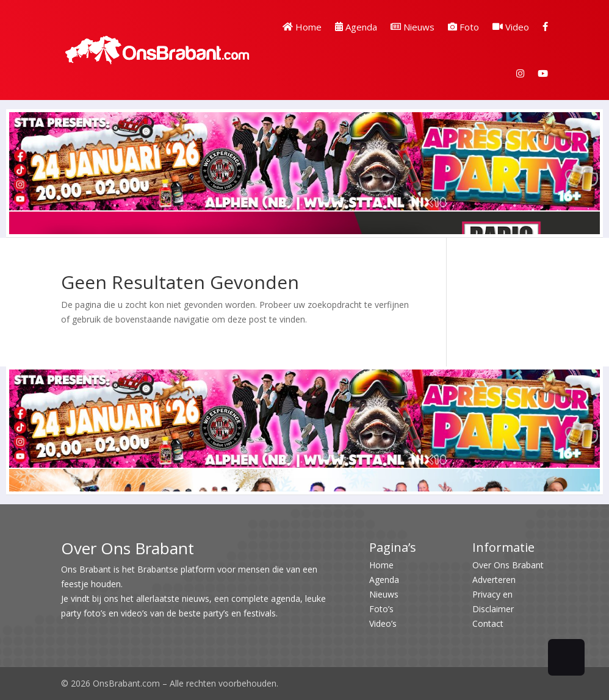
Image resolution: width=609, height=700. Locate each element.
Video (511, 27)
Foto (463, 27)
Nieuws (413, 27)
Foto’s (381, 609)
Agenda (356, 27)
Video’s (383, 623)
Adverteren (494, 580)
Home (302, 27)
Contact (488, 623)
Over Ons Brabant (508, 565)
